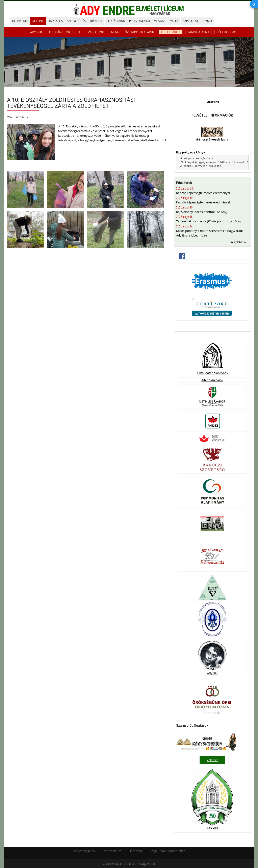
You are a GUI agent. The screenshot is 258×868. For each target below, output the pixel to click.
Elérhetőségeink (84, 851)
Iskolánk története (65, 32)
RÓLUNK (38, 21)
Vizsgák (160, 21)
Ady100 (212, 673)
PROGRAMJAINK (139, 21)
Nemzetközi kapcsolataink (133, 32)
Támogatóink (198, 32)
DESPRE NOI (20, 21)
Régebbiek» (238, 242)
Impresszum (112, 851)
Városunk (96, 32)
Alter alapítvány (212, 380)
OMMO (207, 21)
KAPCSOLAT (190, 21)
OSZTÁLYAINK (116, 21)
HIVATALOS (55, 21)
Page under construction (168, 851)
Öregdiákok (171, 32)
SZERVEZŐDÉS (76, 21)
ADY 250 (36, 32)
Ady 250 (212, 828)
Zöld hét (212, 760)
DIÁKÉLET (96, 21)
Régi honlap (226, 32)
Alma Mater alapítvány (212, 373)
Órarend (213, 102)
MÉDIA (174, 21)
